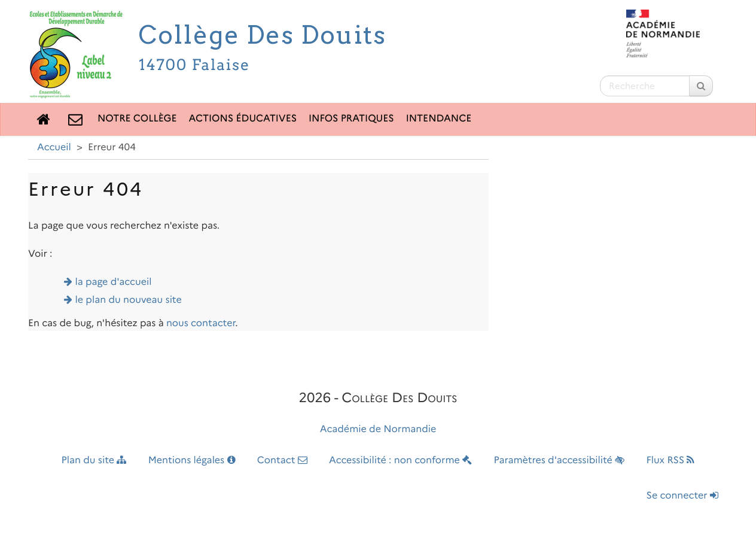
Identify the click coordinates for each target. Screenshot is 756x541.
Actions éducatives (243, 119)
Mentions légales (192, 461)
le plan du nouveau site (129, 300)
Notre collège (137, 119)
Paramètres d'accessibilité (560, 461)
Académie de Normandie (378, 429)
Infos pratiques (351, 119)
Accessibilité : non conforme (400, 461)
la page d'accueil (114, 282)
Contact (282, 461)
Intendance (439, 119)
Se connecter (682, 496)
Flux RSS (670, 461)
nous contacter (201, 323)
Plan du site (94, 461)
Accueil (54, 148)
